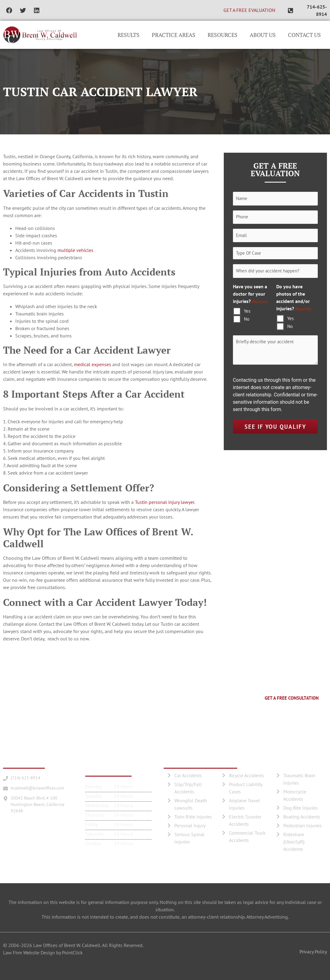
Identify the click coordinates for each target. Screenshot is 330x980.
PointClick (72, 953)
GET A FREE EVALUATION (249, 10)
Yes (247, 311)
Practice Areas (174, 35)
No (247, 319)
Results (129, 35)
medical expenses (92, 364)
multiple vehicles (75, 250)
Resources (223, 35)
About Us (263, 35)
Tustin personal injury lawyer (165, 502)
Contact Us (304, 35)
